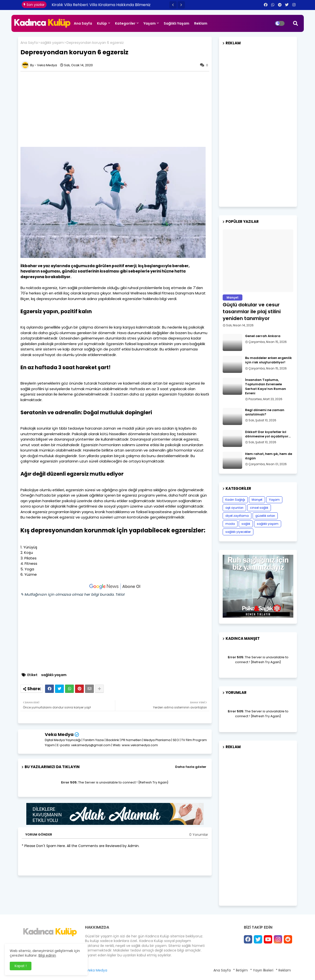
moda (230, 524)
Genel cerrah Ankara (263, 336)
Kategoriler (125, 23)
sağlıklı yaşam (52, 43)
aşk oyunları (234, 508)
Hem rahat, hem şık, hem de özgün (269, 456)
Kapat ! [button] (21, 966)
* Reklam (283, 970)
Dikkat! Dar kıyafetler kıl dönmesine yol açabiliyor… (268, 434)
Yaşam (150, 23)
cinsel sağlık (259, 508)
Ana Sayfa (83, 23)
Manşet (257, 500)
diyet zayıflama (237, 516)
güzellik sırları (265, 516)
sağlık (246, 524)
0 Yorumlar (199, 835)
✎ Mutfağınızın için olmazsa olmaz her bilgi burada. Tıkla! (73, 594)
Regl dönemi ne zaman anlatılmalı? (265, 412)
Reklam (201, 23)
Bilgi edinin (47, 955)
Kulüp (102, 23)
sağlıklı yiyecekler (238, 532)
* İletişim (240, 970)
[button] (173, 5)
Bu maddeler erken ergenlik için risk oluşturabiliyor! (268, 360)
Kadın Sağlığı (235, 500)
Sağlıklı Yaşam (177, 23)
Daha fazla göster (191, 767)
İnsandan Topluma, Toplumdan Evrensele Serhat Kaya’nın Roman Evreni (266, 387)
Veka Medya (59, 734)
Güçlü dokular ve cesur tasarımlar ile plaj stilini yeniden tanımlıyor (252, 311)
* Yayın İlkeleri (262, 970)
